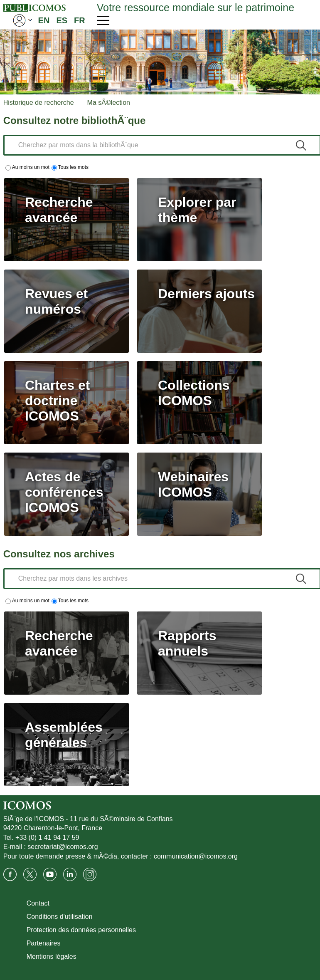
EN (44, 20)
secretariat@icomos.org (63, 847)
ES (62, 20)
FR (80, 20)
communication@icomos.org (196, 856)
